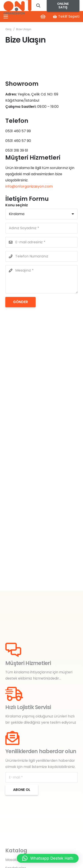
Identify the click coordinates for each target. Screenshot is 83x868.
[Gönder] (20, 302)
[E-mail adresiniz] (41, 242)
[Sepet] (43, 17)
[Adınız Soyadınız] (41, 228)
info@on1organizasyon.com (29, 186)
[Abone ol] (22, 790)
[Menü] (6, 17)
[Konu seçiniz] (41, 214)
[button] (39, 6)
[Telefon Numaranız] (41, 256)
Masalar (12, 860)
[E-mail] (41, 777)
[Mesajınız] (41, 279)
